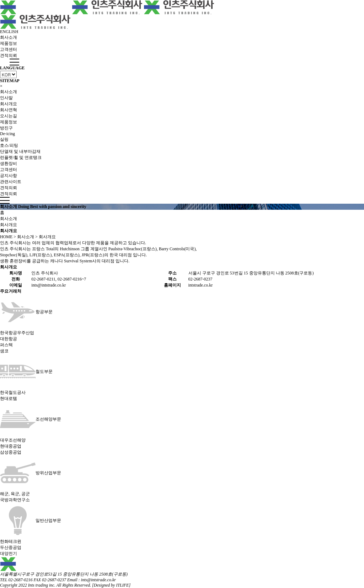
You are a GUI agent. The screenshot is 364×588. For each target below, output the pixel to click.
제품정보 (9, 43)
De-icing (7, 134)
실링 (4, 139)
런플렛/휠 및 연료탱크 (21, 157)
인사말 (6, 98)
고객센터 (9, 49)
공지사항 (9, 176)
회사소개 (9, 37)
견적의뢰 (9, 55)
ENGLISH (9, 32)
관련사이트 (11, 182)
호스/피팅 (9, 145)
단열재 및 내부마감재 (20, 151)
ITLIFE (122, 585)
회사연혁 (9, 110)
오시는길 (9, 116)
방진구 (6, 128)
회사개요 (9, 104)
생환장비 (9, 164)
